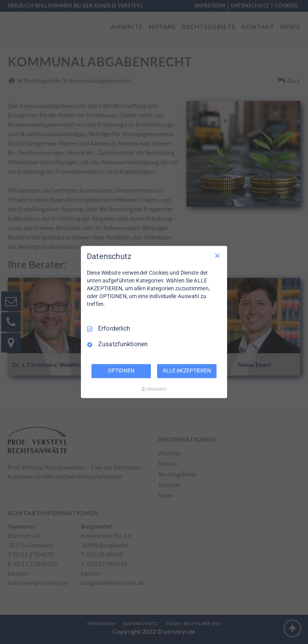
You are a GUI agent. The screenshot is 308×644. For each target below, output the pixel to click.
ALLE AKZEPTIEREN (187, 371)
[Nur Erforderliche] (217, 255)
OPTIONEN (121, 371)
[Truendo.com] (154, 389)
